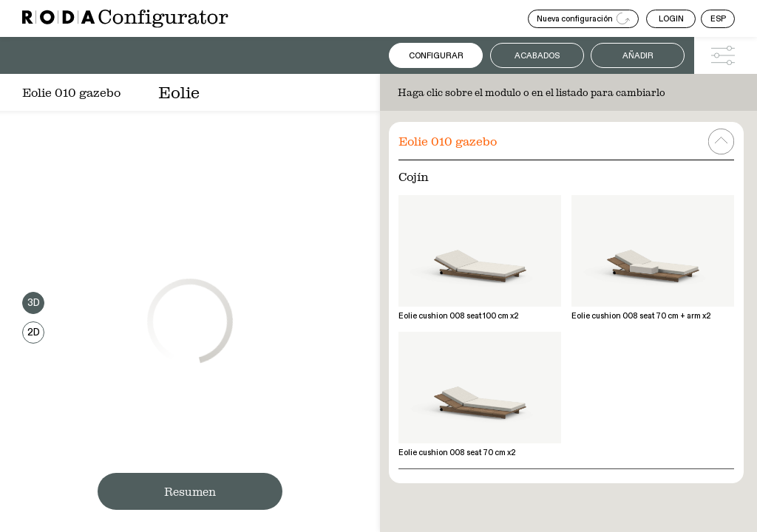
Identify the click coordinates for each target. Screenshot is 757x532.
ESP (718, 19)
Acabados (537, 56)
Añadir (638, 56)
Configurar (436, 56)
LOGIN (671, 19)
